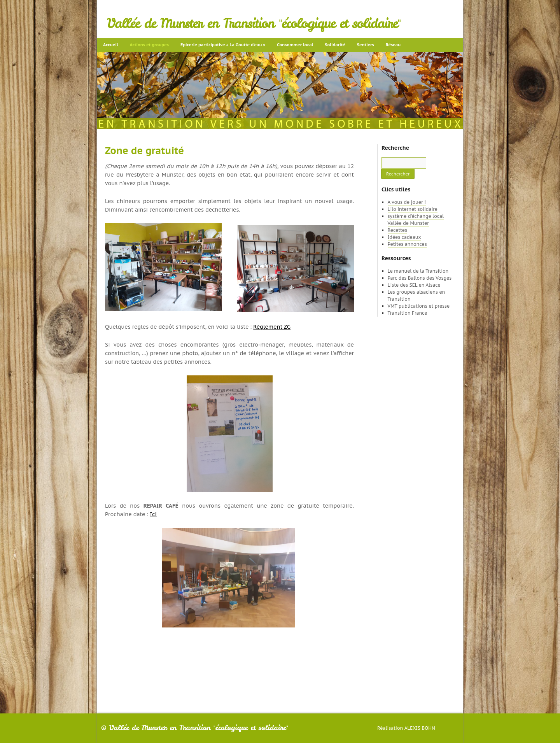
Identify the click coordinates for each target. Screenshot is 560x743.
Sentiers (366, 45)
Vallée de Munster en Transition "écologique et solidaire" (254, 23)
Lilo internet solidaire (413, 209)
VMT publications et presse (419, 306)
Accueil (111, 45)
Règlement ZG (272, 327)
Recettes (397, 230)
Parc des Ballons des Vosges (420, 278)
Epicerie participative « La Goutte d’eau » (223, 45)
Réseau (393, 45)
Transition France (408, 313)
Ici (153, 514)
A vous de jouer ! (407, 202)
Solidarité (335, 45)
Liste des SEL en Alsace (414, 285)
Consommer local (295, 45)
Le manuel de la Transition (418, 271)
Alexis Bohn (420, 728)
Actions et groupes (149, 45)
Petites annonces (407, 244)
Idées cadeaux (404, 237)
